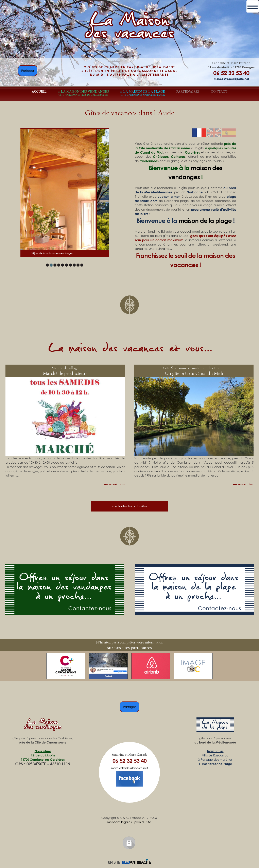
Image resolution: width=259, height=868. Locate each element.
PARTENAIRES (188, 92)
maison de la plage (205, 220)
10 (82, 265)
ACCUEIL (39, 92)
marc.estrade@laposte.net (231, 79)
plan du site (143, 822)
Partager (28, 71)
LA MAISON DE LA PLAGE (143, 93)
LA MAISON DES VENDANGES (84, 93)
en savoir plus (114, 484)
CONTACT (219, 92)
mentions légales (119, 822)
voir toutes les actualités (130, 506)
